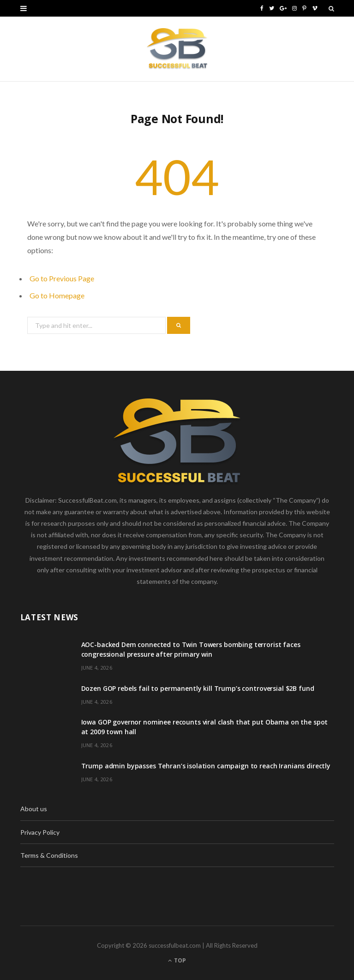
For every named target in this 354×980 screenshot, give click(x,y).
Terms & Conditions (49, 855)
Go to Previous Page (62, 278)
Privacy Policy (40, 832)
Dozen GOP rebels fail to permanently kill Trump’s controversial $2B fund (198, 688)
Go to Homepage (57, 295)
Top (177, 960)
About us (34, 809)
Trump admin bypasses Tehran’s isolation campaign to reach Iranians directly (206, 766)
